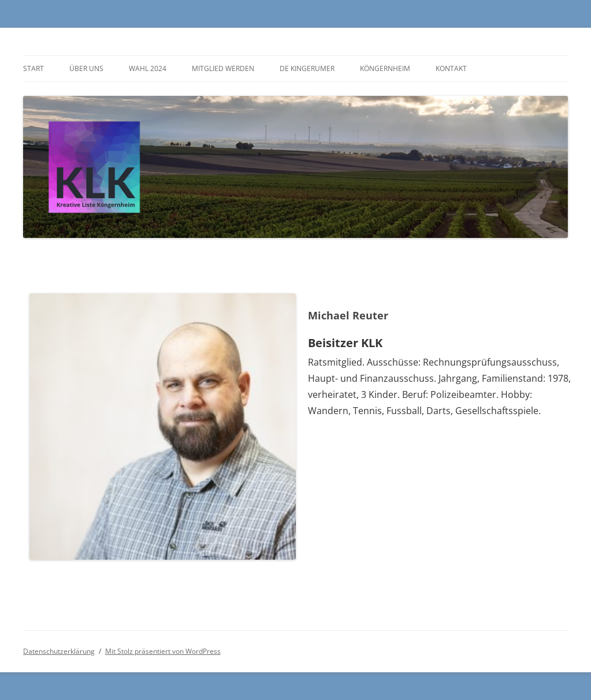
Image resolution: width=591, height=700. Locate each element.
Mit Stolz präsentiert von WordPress (163, 651)
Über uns (86, 68)
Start (34, 68)
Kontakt (451, 68)
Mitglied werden (223, 68)
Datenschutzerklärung (59, 651)
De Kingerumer (307, 68)
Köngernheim (385, 68)
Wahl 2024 (148, 68)
